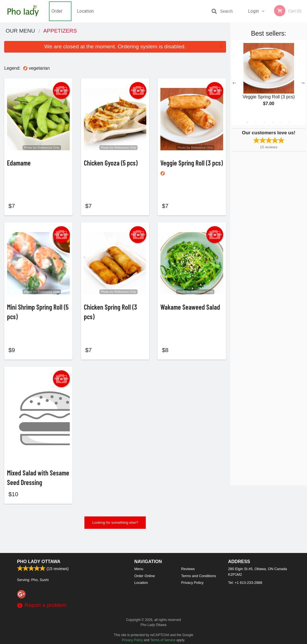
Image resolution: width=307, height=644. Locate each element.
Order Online (58, 15)
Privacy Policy (192, 583)
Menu (139, 569)
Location (85, 11)
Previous (234, 83)
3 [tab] (265, 122)
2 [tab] (256, 122)
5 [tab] (281, 122)
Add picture (61, 90)
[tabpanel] (269, 79)
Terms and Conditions (199, 576)
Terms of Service (163, 640)
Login (253, 11)
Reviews (188, 569)
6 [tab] (290, 122)
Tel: (245, 583)
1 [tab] (248, 122)
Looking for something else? (115, 537)
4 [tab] (273, 122)
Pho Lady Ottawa (39, 562)
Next (303, 83)
